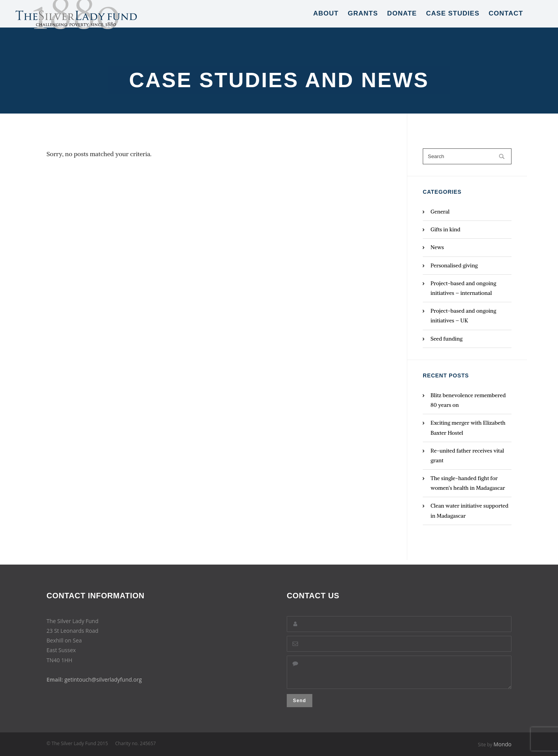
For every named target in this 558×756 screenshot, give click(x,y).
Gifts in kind (445, 229)
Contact (506, 23)
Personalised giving (454, 265)
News (437, 247)
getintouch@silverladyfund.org (103, 675)
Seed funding (447, 339)
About (326, 23)
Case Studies (453, 23)
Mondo (502, 744)
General (440, 212)
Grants (363, 23)
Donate (402, 23)
